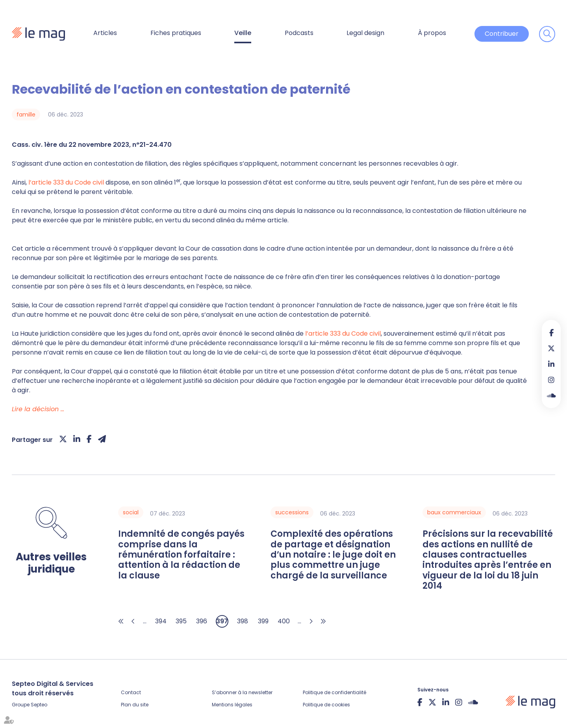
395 (181, 621)
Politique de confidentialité (334, 692)
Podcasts (299, 33)
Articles (105, 33)
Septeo (39, 705)
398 (243, 621)
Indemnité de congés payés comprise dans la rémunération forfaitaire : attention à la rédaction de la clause (181, 555)
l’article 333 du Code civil (66, 182)
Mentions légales (232, 705)
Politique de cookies (326, 705)
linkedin (551, 364)
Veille (243, 33)
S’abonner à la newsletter (242, 692)
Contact (131, 692)
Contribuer (502, 34)
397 (222, 621)
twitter (551, 348)
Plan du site (135, 705)
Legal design (365, 33)
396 (202, 621)
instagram (551, 380)
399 (263, 621)
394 (161, 621)
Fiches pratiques (176, 33)
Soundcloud (551, 395)
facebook (551, 333)
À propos (432, 33)
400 (284, 621)
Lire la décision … (38, 409)
